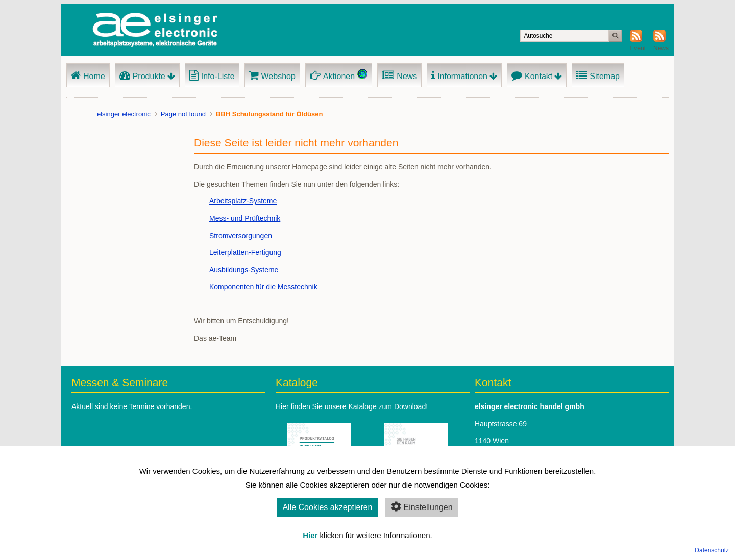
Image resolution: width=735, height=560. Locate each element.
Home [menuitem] (94, 76)
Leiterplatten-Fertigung (245, 252)
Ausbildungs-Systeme (244, 270)
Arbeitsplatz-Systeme (243, 201)
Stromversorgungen (241, 236)
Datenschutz (712, 550)
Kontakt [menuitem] (538, 76)
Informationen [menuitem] (462, 76)
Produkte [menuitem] (149, 76)
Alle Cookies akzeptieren (327, 507)
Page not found (183, 114)
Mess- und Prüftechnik (245, 218)
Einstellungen (421, 506)
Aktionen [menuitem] (339, 76)
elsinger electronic (124, 114)
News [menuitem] (407, 76)
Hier (310, 535)
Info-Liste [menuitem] (218, 76)
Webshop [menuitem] (278, 76)
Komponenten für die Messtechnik (263, 287)
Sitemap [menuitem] (605, 76)
